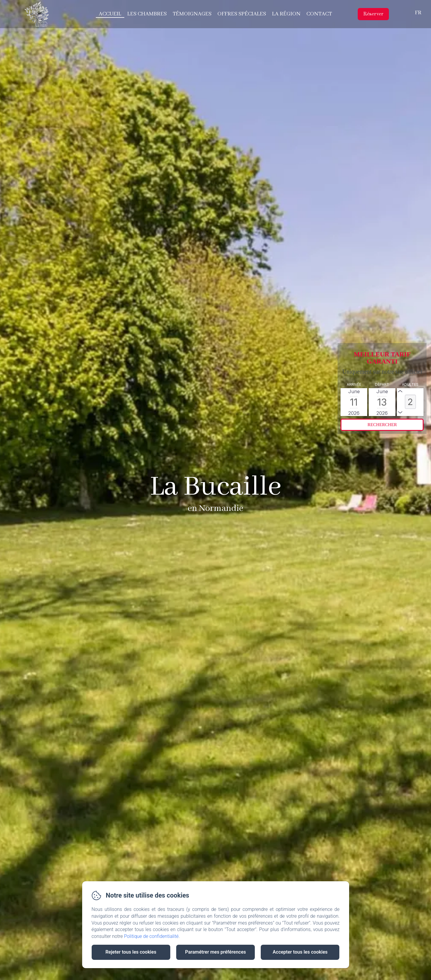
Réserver (373, 14)
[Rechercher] (382, 425)
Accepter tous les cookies (300, 952)
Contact (319, 14)
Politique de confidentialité (151, 936)
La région (286, 14)
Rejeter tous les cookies (131, 952)
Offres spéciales (242, 14)
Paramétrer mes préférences (215, 952)
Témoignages (192, 14)
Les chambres (147, 14)
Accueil (110, 14)
